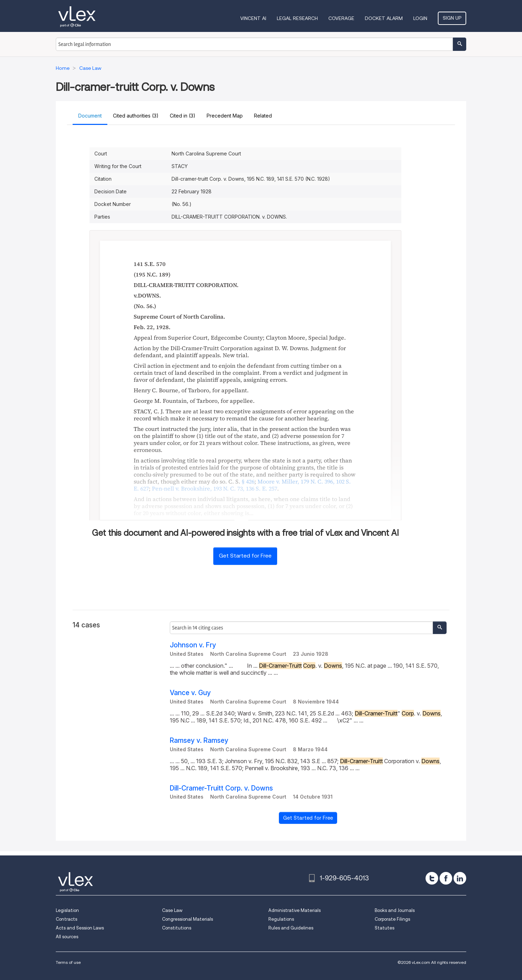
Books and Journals (395, 910)
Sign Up (452, 18)
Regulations (281, 919)
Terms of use (68, 962)
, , (215, 488)
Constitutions (177, 928)
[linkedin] (460, 878)
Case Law (172, 910)
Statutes (384, 928)
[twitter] (432, 878)
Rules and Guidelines (291, 928)
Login (420, 18)
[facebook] (446, 878)
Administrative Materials (295, 910)
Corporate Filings (392, 919)
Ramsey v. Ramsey (199, 741)
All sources (67, 937)
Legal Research (297, 18)
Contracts (66, 919)
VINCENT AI (253, 18)
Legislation (67, 910)
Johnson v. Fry (193, 645)
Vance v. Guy (190, 693)
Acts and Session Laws (80, 928)
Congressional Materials (188, 919)
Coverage (341, 18)
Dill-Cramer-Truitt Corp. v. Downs (221, 788)
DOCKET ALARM (384, 18)
